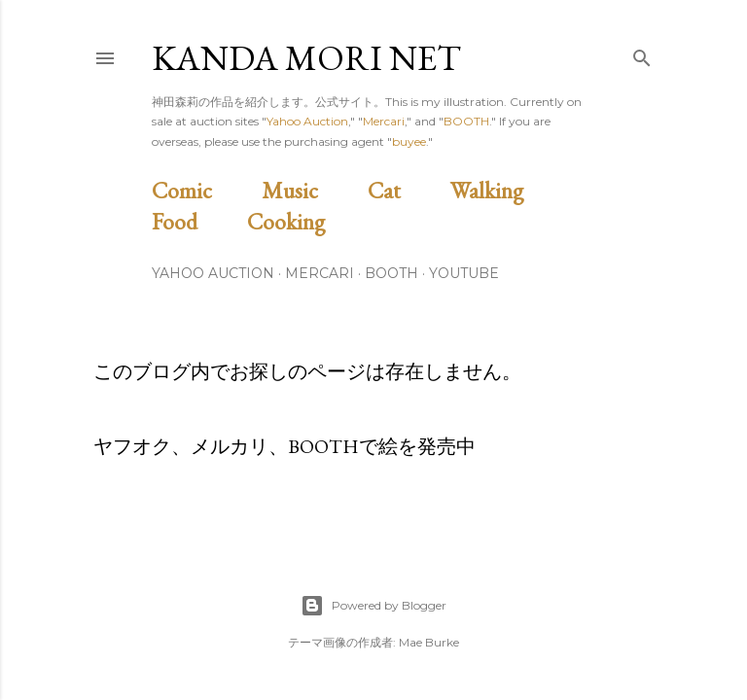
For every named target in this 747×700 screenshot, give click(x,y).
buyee (409, 141)
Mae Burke (429, 642)
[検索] (642, 54)
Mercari (384, 121)
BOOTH (466, 121)
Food (197, 221)
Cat (407, 190)
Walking (509, 190)
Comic (204, 190)
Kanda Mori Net (306, 58)
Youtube (464, 273)
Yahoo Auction (307, 121)
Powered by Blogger (373, 606)
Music (312, 190)
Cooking (308, 221)
